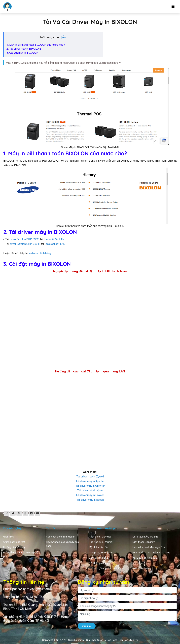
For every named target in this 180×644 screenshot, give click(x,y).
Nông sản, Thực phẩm (101, 553)
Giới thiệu (9, 537)
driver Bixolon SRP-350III (25, 244)
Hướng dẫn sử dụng (14, 547)
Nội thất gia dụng (98, 563)
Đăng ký (87, 626)
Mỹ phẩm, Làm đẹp (99, 547)
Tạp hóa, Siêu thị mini (101, 542)
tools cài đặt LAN (54, 239)
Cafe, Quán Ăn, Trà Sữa (145, 537)
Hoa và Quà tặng (142, 569)
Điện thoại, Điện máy (144, 542)
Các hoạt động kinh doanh (61, 537)
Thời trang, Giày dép (100, 537)
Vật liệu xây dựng (98, 558)
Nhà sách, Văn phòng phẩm (104, 569)
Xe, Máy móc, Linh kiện (145, 558)
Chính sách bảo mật (14, 542)
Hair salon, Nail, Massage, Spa (149, 547)
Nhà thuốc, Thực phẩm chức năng (151, 553)
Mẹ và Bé (138, 563)
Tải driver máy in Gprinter (90, 486)
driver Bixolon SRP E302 (24, 239)
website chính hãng (40, 253)
